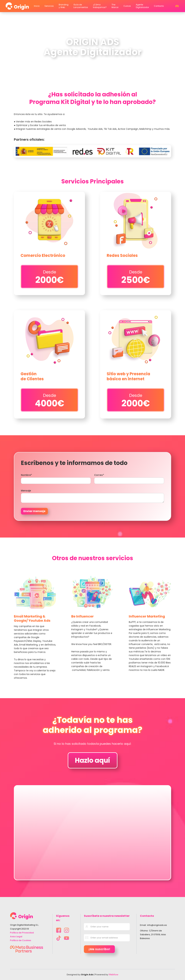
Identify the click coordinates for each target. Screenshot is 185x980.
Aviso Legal (16, 936)
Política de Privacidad (22, 933)
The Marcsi (115, 6)
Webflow (113, 975)
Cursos (127, 6)
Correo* (99, 475)
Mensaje (26, 491)
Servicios (49, 6)
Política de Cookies (21, 940)
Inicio (37, 6)
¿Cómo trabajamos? (100, 6)
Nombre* (26, 475)
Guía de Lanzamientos (81, 6)
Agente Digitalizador (142, 6)
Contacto (159, 6)
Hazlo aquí (93, 760)
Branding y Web (64, 6)
